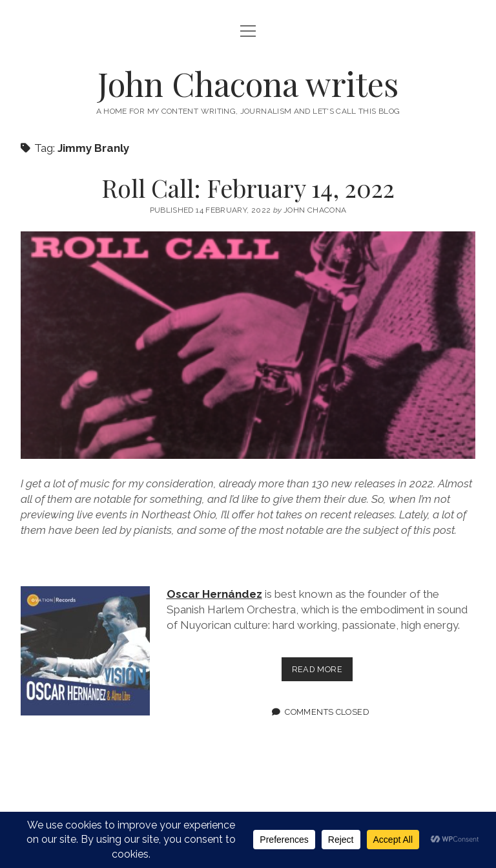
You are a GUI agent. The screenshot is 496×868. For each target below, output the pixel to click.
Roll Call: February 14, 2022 (248, 188)
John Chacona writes (248, 83)
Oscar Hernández (214, 594)
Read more (322, 672)
